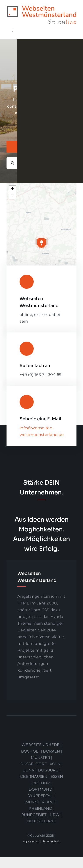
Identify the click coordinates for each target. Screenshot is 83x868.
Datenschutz (51, 841)
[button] (41, 243)
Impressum (31, 841)
